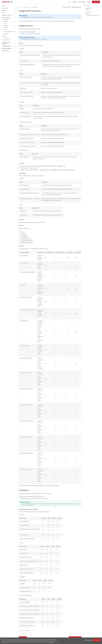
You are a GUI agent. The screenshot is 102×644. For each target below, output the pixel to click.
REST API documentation (28, 505)
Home (3, 6)
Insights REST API (7, 40)
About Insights (6, 19)
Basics (5, 23)
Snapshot (6, 25)
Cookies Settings (88, 640)
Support (75, 2)
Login (89, 2)
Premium (47, 21)
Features (5, 36)
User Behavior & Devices (9, 32)
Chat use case (52, 66)
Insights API (71, 21)
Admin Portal (36, 21)
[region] (51, 641)
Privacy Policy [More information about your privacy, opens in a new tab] (51, 642)
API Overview (6, 38)
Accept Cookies (97, 640)
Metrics (22, 32)
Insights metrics (88, 8)
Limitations (87, 14)
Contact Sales (82, 2)
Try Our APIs (96, 2)
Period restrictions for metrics (93, 15)
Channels (6, 27)
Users (5, 29)
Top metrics (23, 34)
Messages (6, 34)
